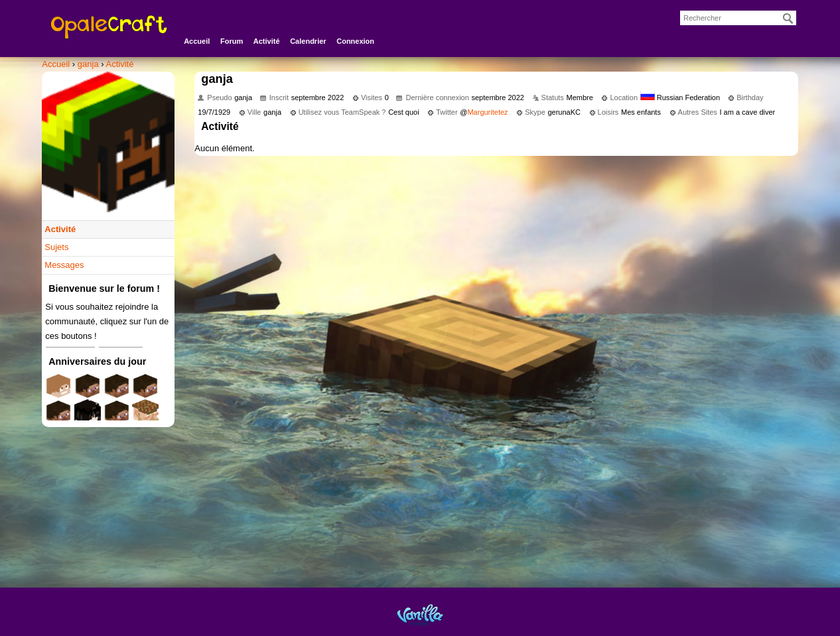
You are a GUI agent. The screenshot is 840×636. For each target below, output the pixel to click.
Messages (64, 265)
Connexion (355, 41)
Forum (232, 41)
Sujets (56, 247)
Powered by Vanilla (420, 614)
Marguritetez (487, 112)
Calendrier (308, 41)
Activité (267, 41)
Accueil (197, 41)
